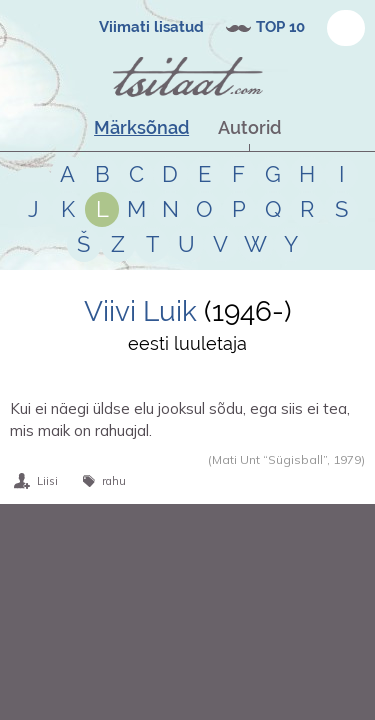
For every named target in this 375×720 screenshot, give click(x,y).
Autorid (249, 127)
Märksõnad (141, 127)
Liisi (47, 481)
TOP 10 (280, 27)
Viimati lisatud (151, 27)
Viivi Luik (140, 311)
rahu (114, 481)
